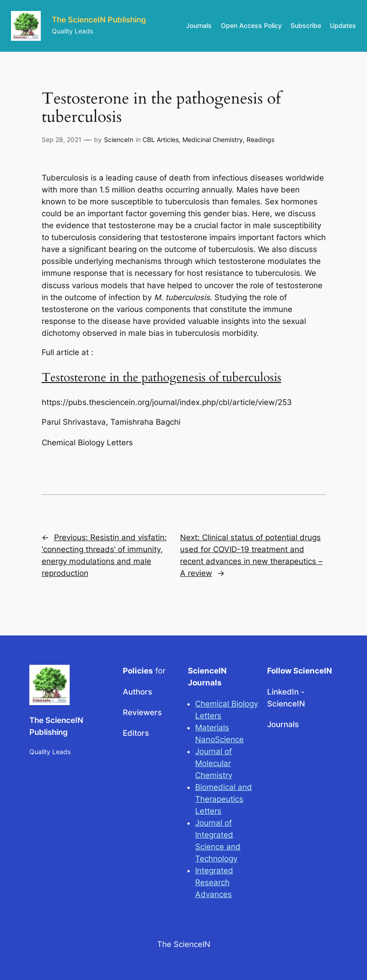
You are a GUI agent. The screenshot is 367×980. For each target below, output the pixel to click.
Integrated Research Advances (214, 882)
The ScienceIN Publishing (99, 20)
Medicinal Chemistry (213, 140)
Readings (260, 140)
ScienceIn (119, 140)
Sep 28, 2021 (62, 140)
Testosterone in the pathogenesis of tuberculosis (162, 377)
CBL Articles (161, 140)
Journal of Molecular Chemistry (214, 763)
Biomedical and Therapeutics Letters (224, 799)
